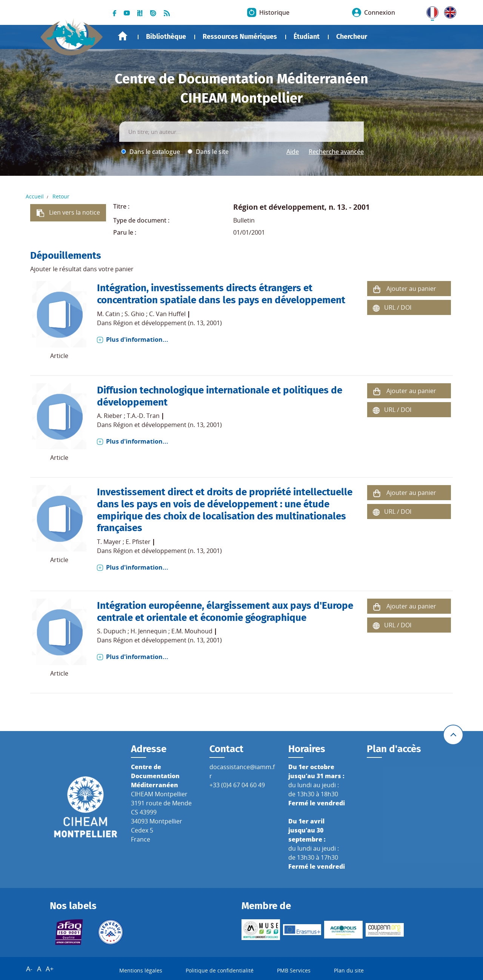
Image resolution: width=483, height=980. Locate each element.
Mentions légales (141, 970)
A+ (50, 969)
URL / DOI (398, 307)
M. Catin (108, 314)
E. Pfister (138, 542)
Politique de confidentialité (220, 970)
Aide (293, 152)
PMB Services (294, 970)
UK (448, 11)
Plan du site (349, 970)
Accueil (123, 36)
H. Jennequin (149, 631)
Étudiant (307, 37)
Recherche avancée (336, 152)
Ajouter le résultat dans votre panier (82, 269)
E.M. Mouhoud (192, 631)
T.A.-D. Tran (143, 416)
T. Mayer (109, 542)
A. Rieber (110, 416)
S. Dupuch (112, 631)
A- (29, 969)
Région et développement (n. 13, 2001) (168, 323)
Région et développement (279, 207)
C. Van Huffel (167, 314)
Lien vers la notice (75, 212)
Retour (61, 196)
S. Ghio (135, 314)
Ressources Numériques (240, 37)
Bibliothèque (166, 37)
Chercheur (352, 37)
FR (430, 11)
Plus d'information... (137, 339)
